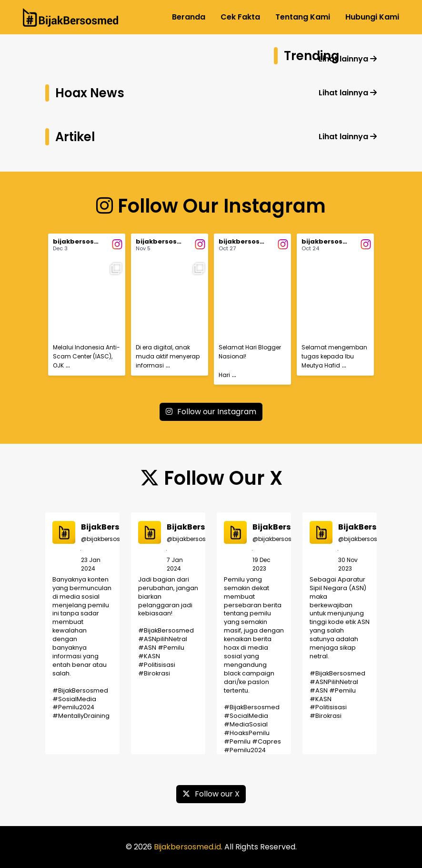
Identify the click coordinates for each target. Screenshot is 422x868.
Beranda (189, 17)
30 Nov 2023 (348, 564)
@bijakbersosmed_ (109, 539)
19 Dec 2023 (261, 564)
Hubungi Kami (372, 17)
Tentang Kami (303, 17)
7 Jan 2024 (175, 564)
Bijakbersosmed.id (187, 847)
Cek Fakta (240, 17)
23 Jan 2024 (91, 564)
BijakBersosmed (114, 527)
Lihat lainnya (348, 59)
